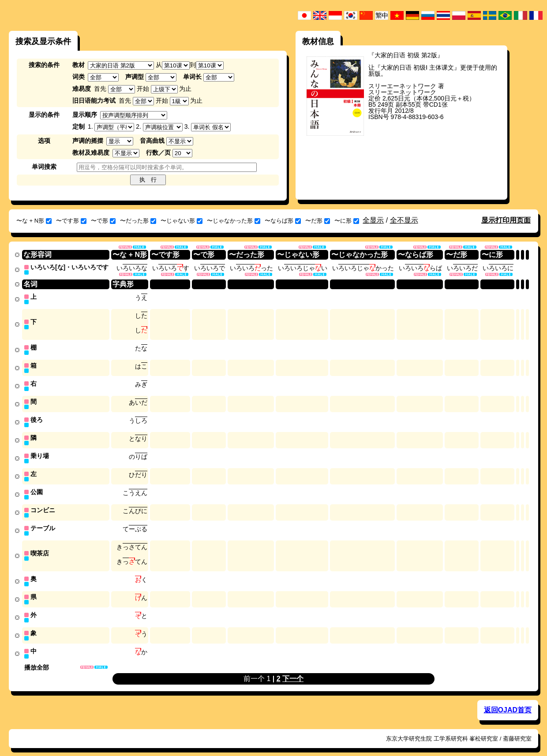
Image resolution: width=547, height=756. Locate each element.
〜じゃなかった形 (234, 221)
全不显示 (404, 220)
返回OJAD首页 (508, 700)
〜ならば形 (283, 221)
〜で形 (103, 221)
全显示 (373, 220)
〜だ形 (318, 221)
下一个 (293, 669)
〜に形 (347, 221)
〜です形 (71, 221)
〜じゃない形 (182, 221)
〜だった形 (138, 221)
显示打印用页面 (506, 220)
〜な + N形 (34, 221)
